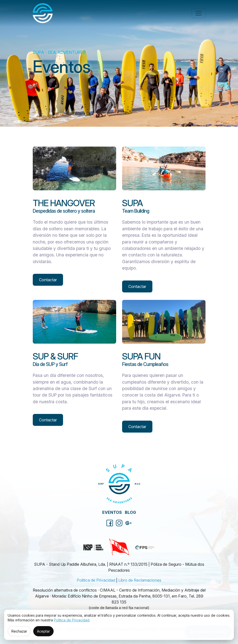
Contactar (48, 280)
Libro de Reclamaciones (140, 580)
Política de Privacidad (96, 580)
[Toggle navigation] (199, 13)
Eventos (112, 512)
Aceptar (43, 631)
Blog (130, 512)
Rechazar (19, 631)
